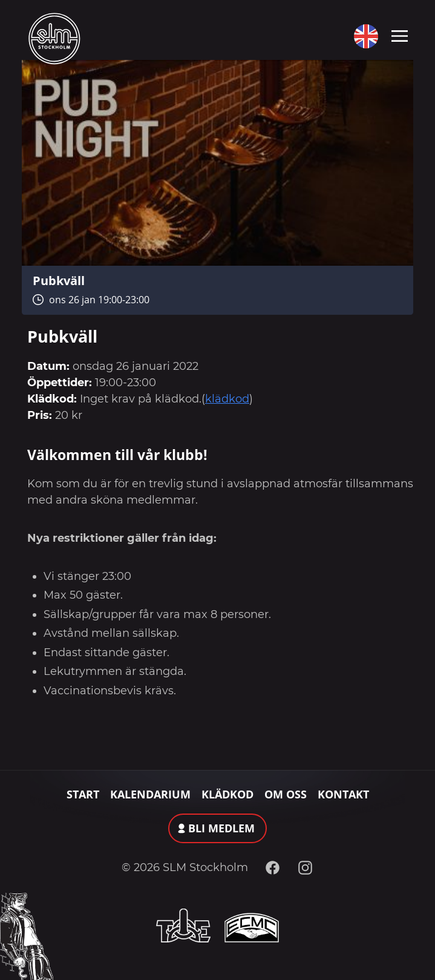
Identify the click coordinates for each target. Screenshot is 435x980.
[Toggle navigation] (400, 35)
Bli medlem (221, 828)
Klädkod (227, 794)
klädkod (227, 399)
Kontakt (343, 794)
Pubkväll (59, 280)
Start (83, 794)
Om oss (286, 794)
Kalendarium (150, 794)
